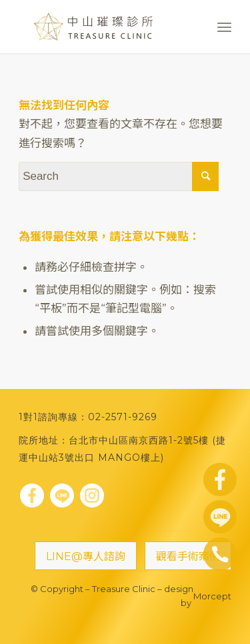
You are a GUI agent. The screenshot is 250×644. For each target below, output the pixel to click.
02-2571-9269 (123, 417)
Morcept (212, 596)
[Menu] (224, 27)
